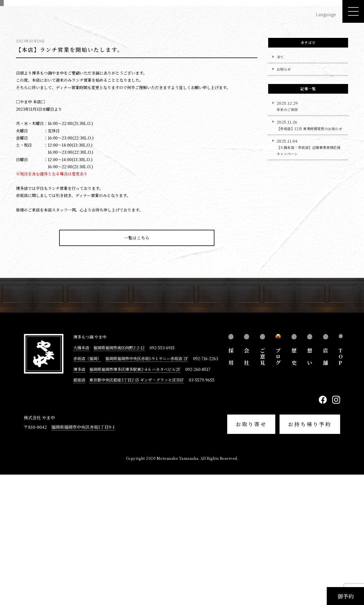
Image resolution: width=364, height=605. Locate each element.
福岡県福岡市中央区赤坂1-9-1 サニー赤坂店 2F (147, 489)
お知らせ (284, 199)
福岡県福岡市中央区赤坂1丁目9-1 (83, 557)
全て (280, 187)
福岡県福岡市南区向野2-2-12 (119, 478)
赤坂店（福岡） (87, 489)
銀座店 (79, 510)
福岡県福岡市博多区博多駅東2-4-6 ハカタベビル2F (135, 499)
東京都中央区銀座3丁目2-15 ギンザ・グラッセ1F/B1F (136, 510)
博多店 (79, 499)
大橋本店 (81, 478)
